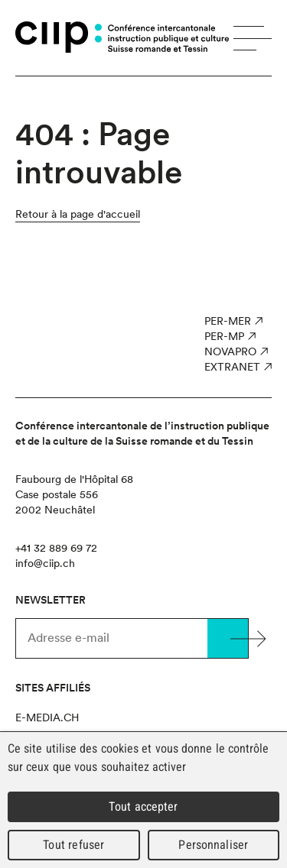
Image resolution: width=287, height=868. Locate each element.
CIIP (59, 37)
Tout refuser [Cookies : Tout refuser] (73, 845)
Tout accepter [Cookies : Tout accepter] (143, 806)
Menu (253, 38)
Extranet (232, 367)
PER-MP (224, 336)
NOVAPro (230, 351)
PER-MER (228, 321)
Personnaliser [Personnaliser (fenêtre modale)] (213, 845)
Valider (228, 638)
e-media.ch (47, 717)
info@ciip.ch (45, 563)
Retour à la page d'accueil (78, 214)
